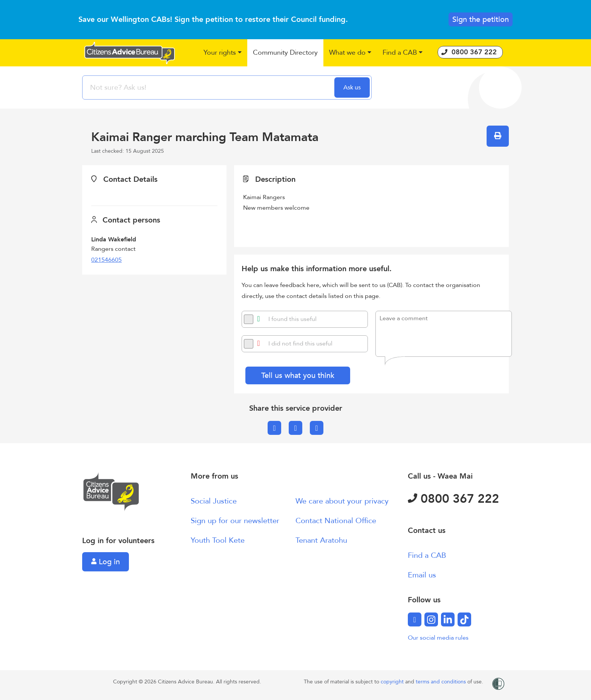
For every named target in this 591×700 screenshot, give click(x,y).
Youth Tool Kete (218, 540)
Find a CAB (427, 555)
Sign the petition (481, 19)
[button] (223, 53)
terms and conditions (442, 682)
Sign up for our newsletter (235, 521)
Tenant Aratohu (321, 540)
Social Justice (214, 501)
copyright (393, 682)
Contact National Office (336, 521)
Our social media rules (438, 638)
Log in (106, 562)
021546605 (106, 260)
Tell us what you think (298, 375)
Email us (422, 575)
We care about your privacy (342, 501)
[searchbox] (209, 87)
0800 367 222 (453, 499)
